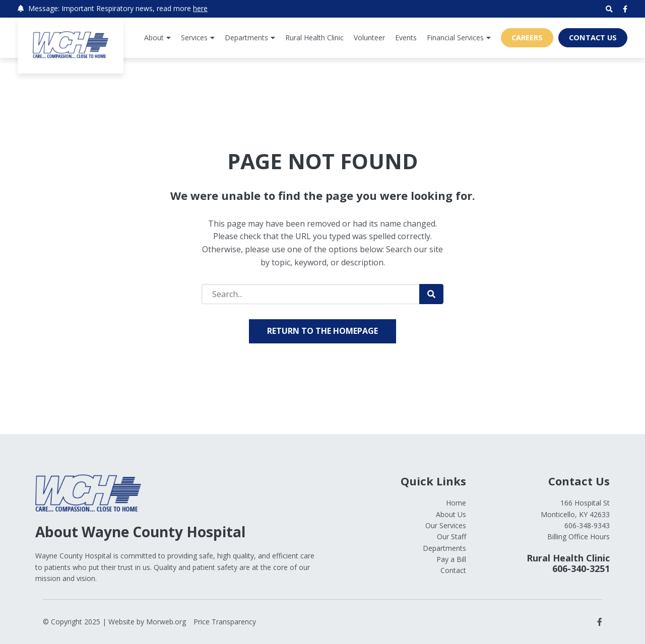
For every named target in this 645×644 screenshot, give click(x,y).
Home (456, 503)
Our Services (446, 525)
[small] (625, 9)
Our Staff (451, 536)
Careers (527, 37)
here (200, 8)
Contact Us (593, 37)
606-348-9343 (587, 525)
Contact (453, 570)
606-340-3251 (581, 568)
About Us (451, 514)
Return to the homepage (322, 331)
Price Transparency (225, 622)
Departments (444, 548)
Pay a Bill (451, 559)
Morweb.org (166, 622)
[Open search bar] (609, 9)
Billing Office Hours (578, 536)
